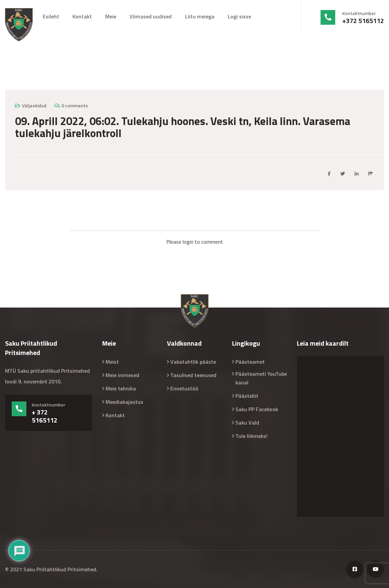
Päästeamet (250, 362)
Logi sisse (239, 16)
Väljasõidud (34, 105)
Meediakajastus (124, 402)
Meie (111, 16)
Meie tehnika (121, 388)
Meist (112, 362)
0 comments (75, 105)
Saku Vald (247, 423)
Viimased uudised (151, 16)
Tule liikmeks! (251, 436)
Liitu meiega (200, 16)
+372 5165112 (363, 21)
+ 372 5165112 (45, 416)
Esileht (51, 16)
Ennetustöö (184, 388)
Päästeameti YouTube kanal (261, 378)
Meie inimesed (122, 375)
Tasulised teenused (193, 375)
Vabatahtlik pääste (193, 362)
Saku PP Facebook (257, 409)
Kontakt (82, 16)
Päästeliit (247, 396)
